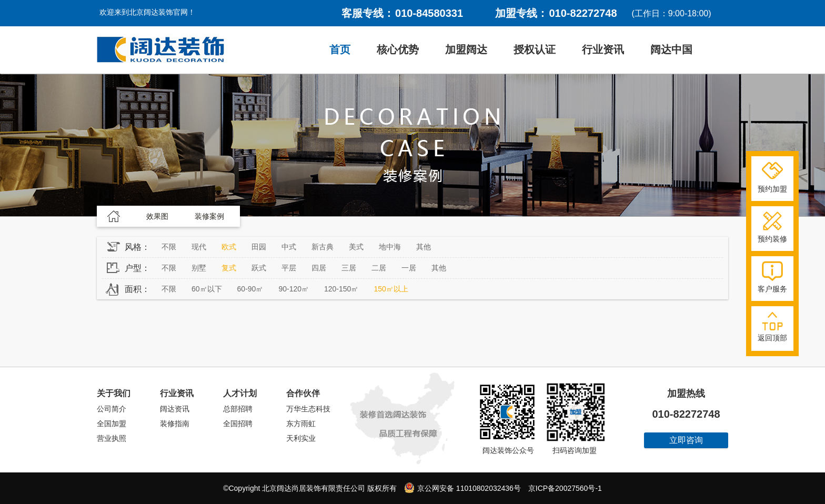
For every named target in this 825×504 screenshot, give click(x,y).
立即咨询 (686, 440)
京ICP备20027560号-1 (565, 488)
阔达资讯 (175, 409)
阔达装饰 (160, 50)
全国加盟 (112, 424)
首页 (340, 49)
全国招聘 (238, 424)
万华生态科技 (308, 409)
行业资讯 (603, 49)
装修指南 (175, 424)
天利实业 (301, 438)
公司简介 (112, 409)
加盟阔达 (466, 49)
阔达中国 (671, 49)
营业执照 (112, 438)
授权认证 (535, 49)
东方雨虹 (301, 424)
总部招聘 (238, 409)
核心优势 (398, 49)
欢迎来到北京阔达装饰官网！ (147, 12)
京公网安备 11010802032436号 (462, 488)
